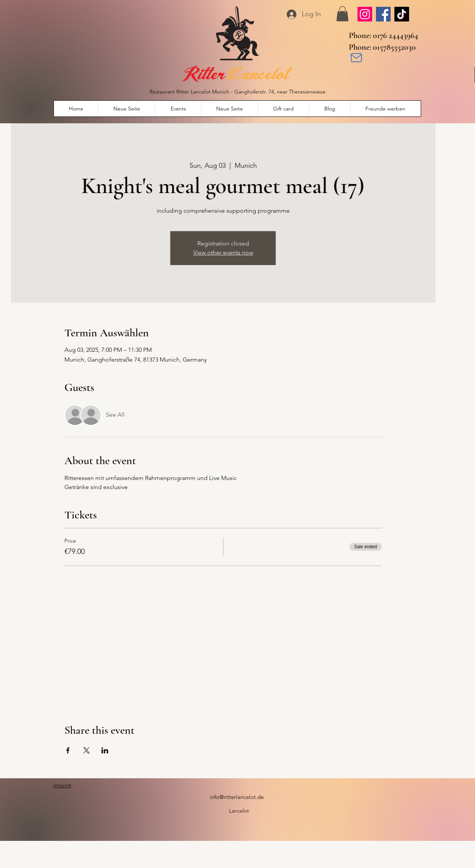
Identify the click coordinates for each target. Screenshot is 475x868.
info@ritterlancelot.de (237, 797)
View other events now (223, 252)
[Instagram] (365, 14)
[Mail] (356, 58)
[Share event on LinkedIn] (105, 750)
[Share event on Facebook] (68, 750)
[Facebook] (383, 14)
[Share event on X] (86, 750)
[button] (342, 14)
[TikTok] (402, 14)
